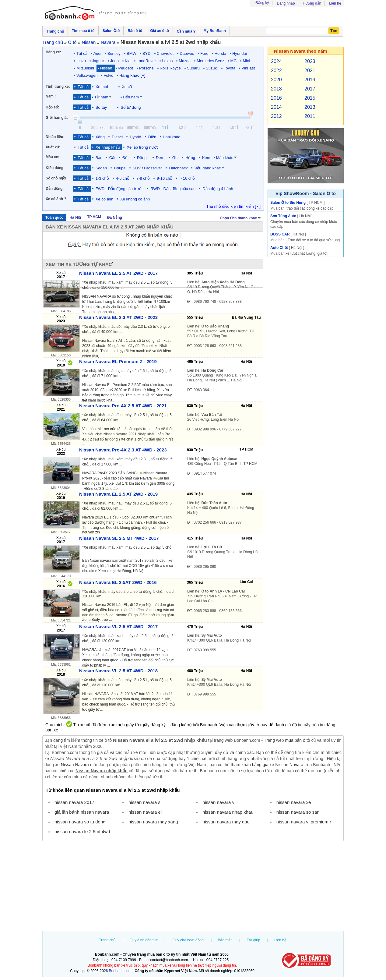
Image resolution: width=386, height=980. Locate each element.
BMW (132, 53)
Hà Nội (75, 218)
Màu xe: (53, 157)
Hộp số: (52, 107)
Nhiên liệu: (55, 137)
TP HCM (94, 217)
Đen (161, 158)
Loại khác (172, 137)
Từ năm (101, 97)
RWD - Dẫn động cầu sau (173, 189)
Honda (220, 53)
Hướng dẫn (312, 3)
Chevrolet (165, 53)
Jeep (114, 61)
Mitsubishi (85, 68)
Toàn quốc (54, 218)
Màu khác (225, 158)
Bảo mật (225, 940)
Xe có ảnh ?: (57, 199)
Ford (204, 53)
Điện (152, 137)
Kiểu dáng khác (207, 168)
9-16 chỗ (165, 178)
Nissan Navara (75, 765)
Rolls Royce (170, 68)
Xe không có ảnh (135, 199)
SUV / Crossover (147, 168)
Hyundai (240, 53)
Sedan (101, 168)
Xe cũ (127, 87)
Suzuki (212, 68)
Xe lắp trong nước (142, 147)
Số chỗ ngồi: (57, 178)
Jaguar (98, 61)
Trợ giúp (254, 940)
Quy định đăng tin (144, 940)
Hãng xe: (53, 52)
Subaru (193, 68)
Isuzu (81, 61)
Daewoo (187, 53)
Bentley (114, 53)
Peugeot (126, 68)
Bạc (99, 158)
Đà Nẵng (115, 218)
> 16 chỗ (187, 178)
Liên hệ (335, 3)
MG (234, 61)
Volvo (108, 75)
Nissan (106, 68)
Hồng (190, 158)
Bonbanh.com (120, 971)
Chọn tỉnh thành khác (241, 218)
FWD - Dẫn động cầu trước (119, 189)
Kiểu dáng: (55, 168)
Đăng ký (262, 3)
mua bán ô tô (298, 740)
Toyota (230, 68)
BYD (147, 53)
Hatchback (178, 168)
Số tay (101, 107)
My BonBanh (214, 31)
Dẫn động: (55, 189)
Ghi (175, 158)
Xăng (100, 137)
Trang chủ (107, 940)
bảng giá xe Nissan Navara (278, 765)
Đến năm (131, 97)
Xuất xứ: (53, 147)
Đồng (143, 158)
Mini (246, 61)
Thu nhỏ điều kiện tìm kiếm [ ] (233, 206)
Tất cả (82, 53)
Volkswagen (87, 75)
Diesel (117, 137)
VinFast (248, 68)
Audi (97, 53)
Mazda (185, 61)
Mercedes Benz (210, 61)
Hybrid (135, 137)
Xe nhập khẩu (108, 147)
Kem (206, 158)
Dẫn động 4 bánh (218, 189)
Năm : (51, 96)
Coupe (120, 168)
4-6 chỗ (123, 178)
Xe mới (102, 87)
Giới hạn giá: (57, 118)
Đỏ (126, 158)
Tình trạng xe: (58, 87)
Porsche (146, 68)
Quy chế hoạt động (188, 940)
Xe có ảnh (104, 199)
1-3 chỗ (102, 178)
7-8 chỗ (143, 178)
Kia (128, 61)
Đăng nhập (286, 3)
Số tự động (131, 107)
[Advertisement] (193, 887)
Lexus (167, 61)
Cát (112, 158)
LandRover (146, 61)
